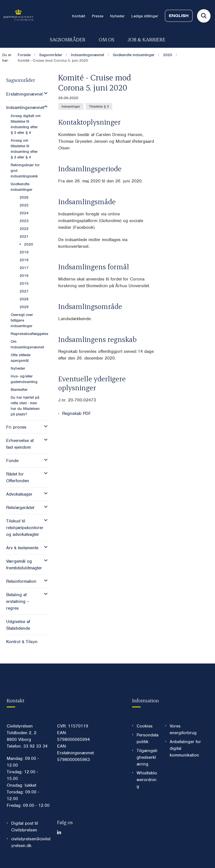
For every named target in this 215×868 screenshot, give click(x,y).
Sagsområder (68, 39)
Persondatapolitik (148, 738)
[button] (44, 93)
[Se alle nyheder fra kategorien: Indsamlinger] (71, 106)
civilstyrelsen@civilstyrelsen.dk (31, 842)
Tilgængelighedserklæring (147, 757)
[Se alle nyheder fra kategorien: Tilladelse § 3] (99, 106)
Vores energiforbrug (183, 729)
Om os (107, 39)
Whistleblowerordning (147, 780)
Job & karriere (147, 39)
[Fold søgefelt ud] (204, 16)
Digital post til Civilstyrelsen (25, 827)
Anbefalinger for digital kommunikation (185, 748)
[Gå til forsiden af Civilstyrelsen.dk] (17, 16)
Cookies (145, 726)
